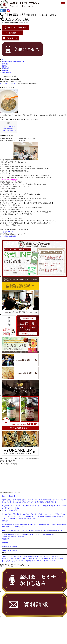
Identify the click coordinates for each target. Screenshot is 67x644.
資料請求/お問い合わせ (9, 547)
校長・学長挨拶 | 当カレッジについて (14, 62)
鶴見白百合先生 (52, 525)
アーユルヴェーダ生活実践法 (24, 516)
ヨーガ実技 (37, 516)
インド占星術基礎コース (10, 534)
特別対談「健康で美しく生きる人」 (40, 556)
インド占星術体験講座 (48, 531)
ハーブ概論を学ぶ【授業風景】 (9, 76)
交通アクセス (23, 556)
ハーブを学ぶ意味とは (9, 131)
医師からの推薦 (45, 502)
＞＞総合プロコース (7, 232)
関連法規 (23, 519)
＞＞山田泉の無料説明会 (8, 236)
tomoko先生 (6, 527)
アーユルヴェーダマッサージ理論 (31, 514)
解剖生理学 (45, 516)
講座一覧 (5, 64)
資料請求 (5, 550)
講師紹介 (5, 66)
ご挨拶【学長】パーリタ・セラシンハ (29, 500)
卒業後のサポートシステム (51, 500)
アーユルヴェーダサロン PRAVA (44, 561)
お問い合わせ (6, 73)
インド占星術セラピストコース (29, 534)
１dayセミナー (20, 527)
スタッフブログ (10, 84)
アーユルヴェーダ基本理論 (11, 514)
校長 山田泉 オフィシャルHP (50, 559)
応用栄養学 (53, 516)
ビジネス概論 (31, 519)
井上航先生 (16, 525)
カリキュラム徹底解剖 (9, 510)
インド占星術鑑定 (35, 531)
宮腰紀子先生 (42, 525)
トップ (4, 59)
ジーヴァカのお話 (7, 128)
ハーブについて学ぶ (8, 126)
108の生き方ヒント (34, 559)
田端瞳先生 (24, 525)
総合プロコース (7, 506)
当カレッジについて (8, 496)
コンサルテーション (13, 519)
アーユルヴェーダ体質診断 (24, 561)
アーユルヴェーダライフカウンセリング (15, 531)
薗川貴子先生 (62, 525)
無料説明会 (6, 70)
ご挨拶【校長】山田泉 (9, 500)
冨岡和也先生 (33, 525)
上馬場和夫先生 (7, 525)
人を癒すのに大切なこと (15, 502)
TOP (1, 84)
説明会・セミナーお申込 (10, 556)
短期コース (60, 531)
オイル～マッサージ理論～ (51, 514)
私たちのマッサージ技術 (31, 502)
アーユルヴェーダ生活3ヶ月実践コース (45, 506)
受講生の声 (6, 68)
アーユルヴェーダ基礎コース (22, 506)
